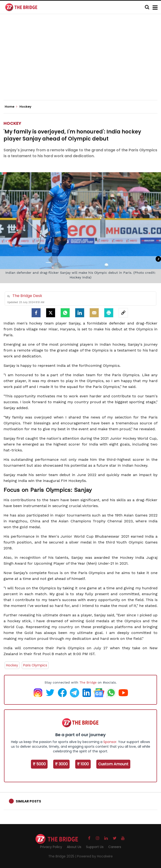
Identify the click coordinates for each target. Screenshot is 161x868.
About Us (74, 847)
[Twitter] (51, 313)
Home (11, 107)
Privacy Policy (51, 847)
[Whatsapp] (65, 313)
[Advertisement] (82, 61)
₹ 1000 (83, 764)
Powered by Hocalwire (95, 856)
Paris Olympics (35, 665)
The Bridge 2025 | (63, 856)
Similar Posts (28, 801)
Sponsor (110, 742)
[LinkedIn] (80, 313)
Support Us (95, 847)
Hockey (12, 123)
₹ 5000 (39, 764)
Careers (115, 847)
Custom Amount (113, 764)
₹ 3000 (61, 764)
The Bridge (88, 682)
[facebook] (36, 313)
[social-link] (123, 313)
